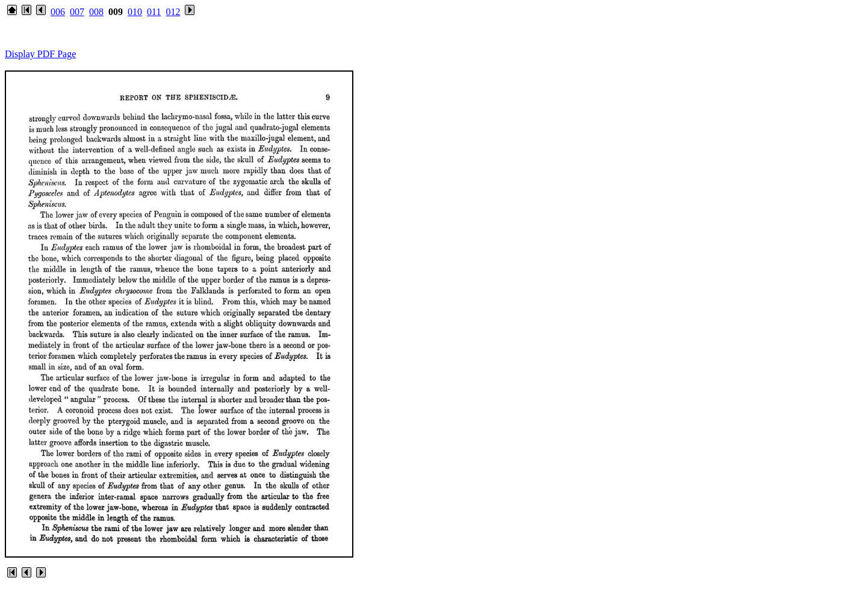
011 (154, 12)
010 (135, 12)
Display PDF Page (40, 54)
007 (77, 12)
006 (58, 12)
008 (96, 12)
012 (173, 12)
